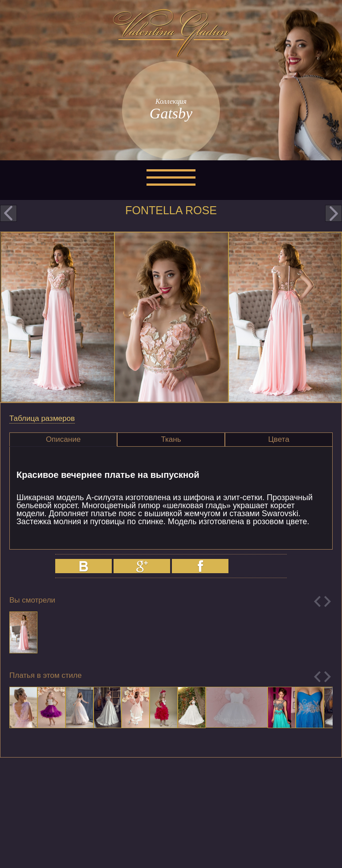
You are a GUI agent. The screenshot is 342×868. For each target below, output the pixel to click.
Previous (317, 601)
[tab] (63, 440)
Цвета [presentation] (279, 439)
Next (328, 601)
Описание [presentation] (63, 439)
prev (8, 213)
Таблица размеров (42, 418)
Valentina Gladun (171, 33)
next (334, 213)
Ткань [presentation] (171, 439)
